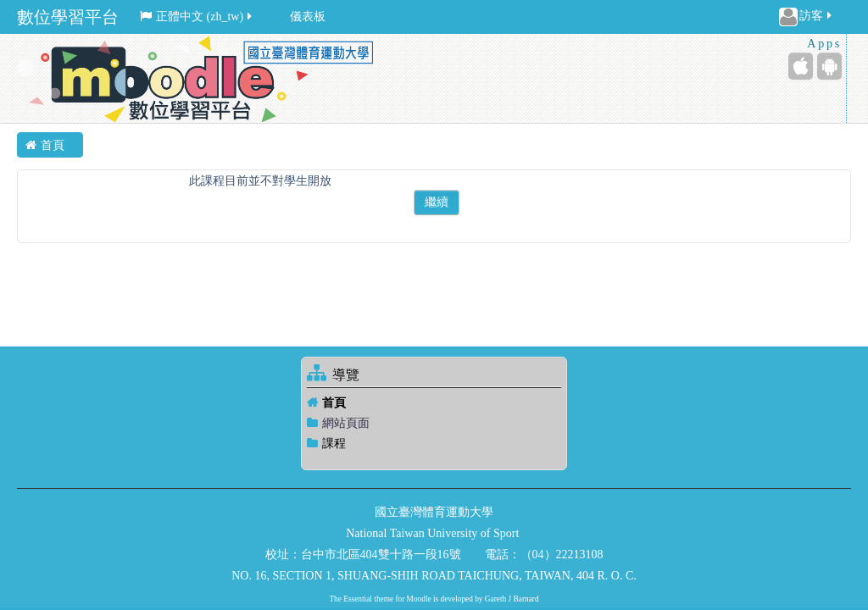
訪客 (807, 17)
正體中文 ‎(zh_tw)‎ (197, 17)
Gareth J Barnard (512, 599)
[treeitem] (434, 403)
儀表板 (308, 17)
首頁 (334, 403)
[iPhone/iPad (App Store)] (801, 66)
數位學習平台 (68, 17)
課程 (334, 444)
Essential (358, 599)
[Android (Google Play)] (829, 66)
